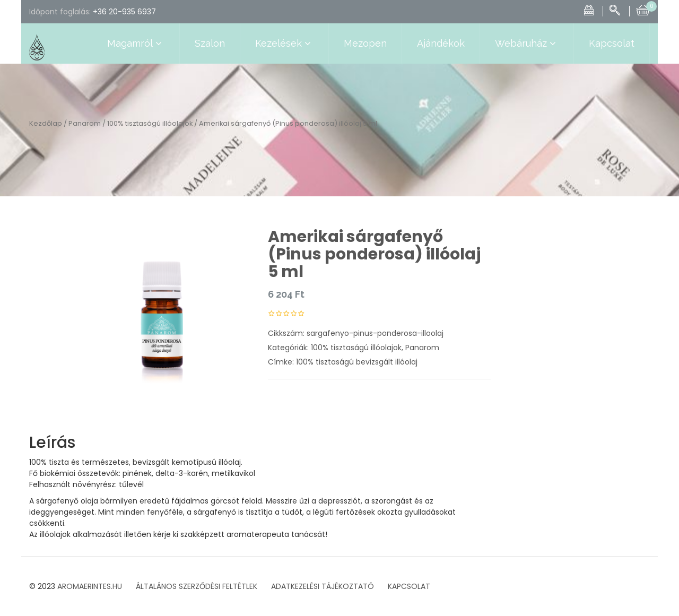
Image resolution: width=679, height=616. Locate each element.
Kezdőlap (46, 123)
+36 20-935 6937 (124, 12)
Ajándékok (441, 43)
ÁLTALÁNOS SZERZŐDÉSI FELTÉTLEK (197, 586)
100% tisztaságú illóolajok (150, 123)
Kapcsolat (612, 43)
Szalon (210, 43)
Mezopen (365, 43)
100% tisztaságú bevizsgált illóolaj (357, 362)
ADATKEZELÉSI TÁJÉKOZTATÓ (323, 586)
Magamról (136, 44)
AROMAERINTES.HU (90, 586)
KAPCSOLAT (409, 586)
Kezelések (284, 44)
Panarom (85, 123)
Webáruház (527, 44)
